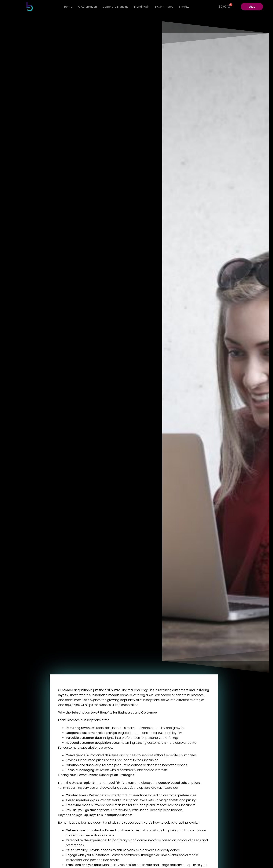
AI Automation (87, 7)
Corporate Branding (116, 7)
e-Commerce (164, 7)
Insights (184, 7)
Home (68, 7)
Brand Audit (142, 7)
